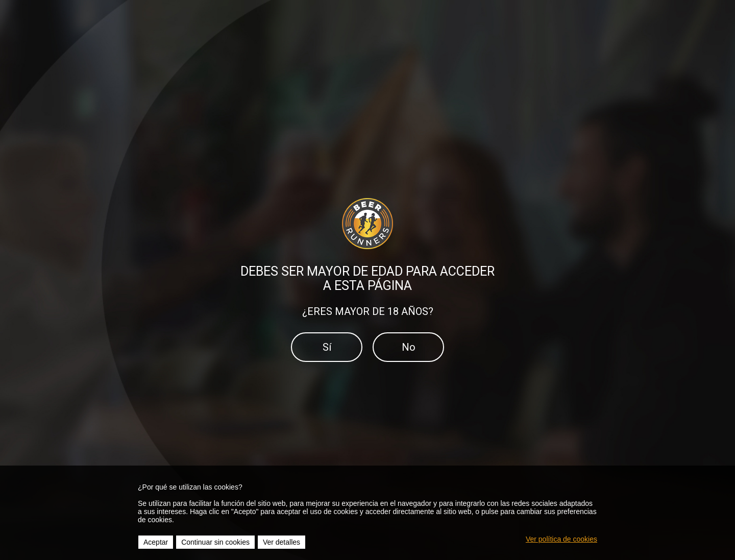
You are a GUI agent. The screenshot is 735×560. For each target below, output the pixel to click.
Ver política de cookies (561, 539)
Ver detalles (281, 542)
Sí (327, 347)
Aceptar (156, 542)
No (409, 347)
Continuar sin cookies (215, 542)
